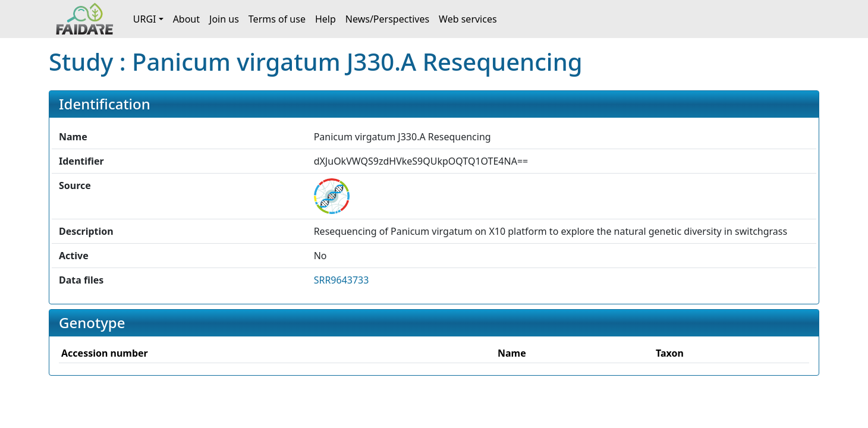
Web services (468, 19)
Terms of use (277, 19)
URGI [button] (145, 19)
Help (325, 19)
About (186, 19)
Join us (224, 19)
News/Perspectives (387, 19)
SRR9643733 (342, 280)
